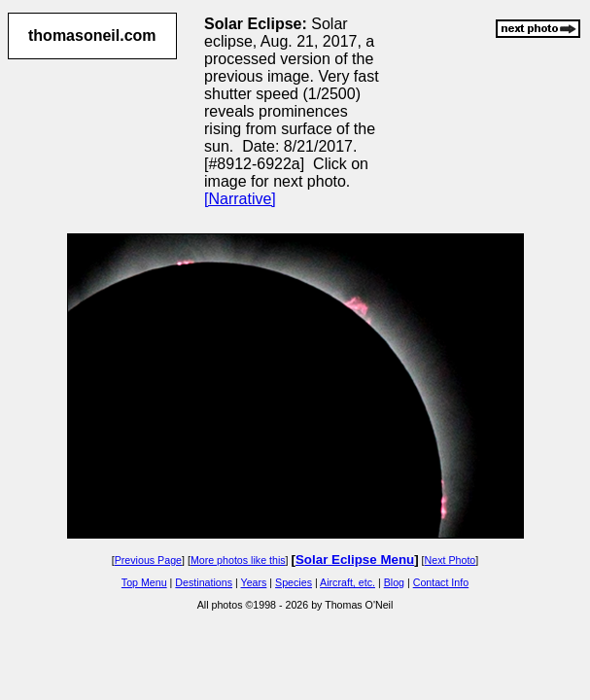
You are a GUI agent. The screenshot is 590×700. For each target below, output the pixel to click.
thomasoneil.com (92, 35)
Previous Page (148, 560)
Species (294, 582)
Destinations (204, 582)
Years (254, 582)
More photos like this (238, 560)
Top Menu (144, 582)
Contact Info (441, 582)
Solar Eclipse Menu (355, 560)
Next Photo (451, 560)
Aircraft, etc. (347, 582)
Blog (394, 582)
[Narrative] (240, 199)
